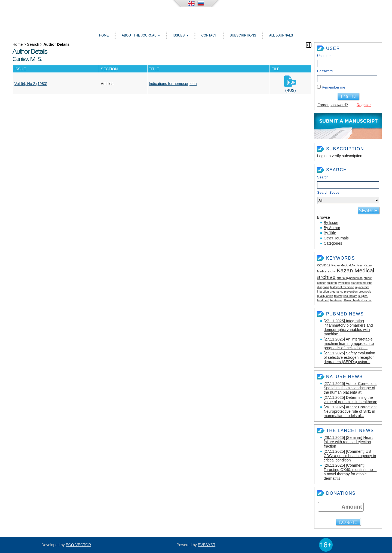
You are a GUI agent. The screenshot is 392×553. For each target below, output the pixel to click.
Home (104, 35)
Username (325, 56)
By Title (330, 233)
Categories (333, 243)
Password (325, 71)
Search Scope (348, 197)
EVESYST (207, 545)
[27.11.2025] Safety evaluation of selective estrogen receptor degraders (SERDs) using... (349, 357)
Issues (179, 35)
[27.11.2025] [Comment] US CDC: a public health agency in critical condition (350, 456)
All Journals (281, 35)
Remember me (333, 87)
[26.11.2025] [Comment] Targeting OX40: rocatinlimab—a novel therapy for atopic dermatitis (350, 472)
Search (323, 177)
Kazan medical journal (196, 17)
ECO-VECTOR (79, 545)
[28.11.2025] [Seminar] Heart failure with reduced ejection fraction (348, 442)
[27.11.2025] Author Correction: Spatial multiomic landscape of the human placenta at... (350, 388)
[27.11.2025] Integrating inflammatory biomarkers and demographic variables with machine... (348, 327)
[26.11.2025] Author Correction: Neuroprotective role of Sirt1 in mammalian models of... (350, 411)
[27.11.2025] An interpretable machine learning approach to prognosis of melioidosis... (349, 344)
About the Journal (139, 35)
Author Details (57, 44)
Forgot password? (333, 105)
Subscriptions (243, 35)
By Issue (331, 223)
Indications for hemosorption (173, 84)
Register (364, 105)
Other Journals (336, 238)
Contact (209, 35)
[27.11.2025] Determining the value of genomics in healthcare (350, 400)
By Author (332, 228)
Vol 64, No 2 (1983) (31, 84)
